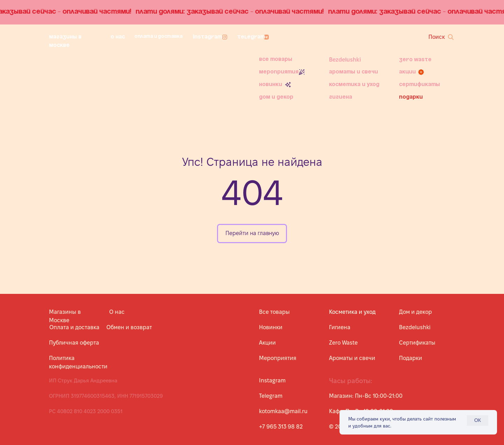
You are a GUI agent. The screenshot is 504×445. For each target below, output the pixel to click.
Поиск (437, 37)
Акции (407, 72)
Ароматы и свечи (353, 72)
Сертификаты (419, 85)
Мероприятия (279, 72)
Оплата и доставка (158, 37)
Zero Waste (415, 60)
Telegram (251, 37)
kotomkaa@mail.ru (283, 411)
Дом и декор (276, 97)
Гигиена (341, 97)
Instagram (207, 37)
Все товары (276, 59)
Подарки (411, 97)
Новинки (271, 85)
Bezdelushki (345, 60)
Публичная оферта (74, 343)
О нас (118, 37)
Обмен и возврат (129, 327)
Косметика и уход (354, 85)
